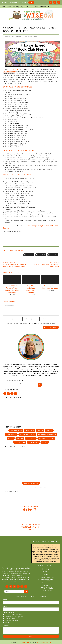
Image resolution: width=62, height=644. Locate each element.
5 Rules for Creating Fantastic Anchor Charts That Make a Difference (12, 289)
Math (31, 37)
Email (5, 606)
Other (7, 622)
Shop (32, 7)
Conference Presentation (14, 615)
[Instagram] (12, 394)
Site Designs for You (44, 642)
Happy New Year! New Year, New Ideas (50, 287)
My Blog (16, 7)
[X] (5, 394)
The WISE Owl (24, 642)
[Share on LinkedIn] (53, 255)
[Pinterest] (15, 394)
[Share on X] (29, 255)
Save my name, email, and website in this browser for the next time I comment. (30, 323)
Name (5, 600)
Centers (25, 37)
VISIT (31, 2)
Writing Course (10, 619)
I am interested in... (9, 613)
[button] (49, 7)
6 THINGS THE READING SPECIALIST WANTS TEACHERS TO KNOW (31, 508)
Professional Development (14, 617)
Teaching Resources (12, 621)
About (9, 7)
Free (37, 7)
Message (6, 625)
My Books (24, 7)
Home (3, 7)
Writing (36, 37)
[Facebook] (8, 394)
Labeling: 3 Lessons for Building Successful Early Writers (31, 289)
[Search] (40, 385)
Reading (19, 37)
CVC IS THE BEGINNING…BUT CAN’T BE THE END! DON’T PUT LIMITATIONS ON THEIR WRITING (31, 527)
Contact (43, 7)
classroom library (9, 72)
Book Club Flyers (13, 69)
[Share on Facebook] (41, 255)
